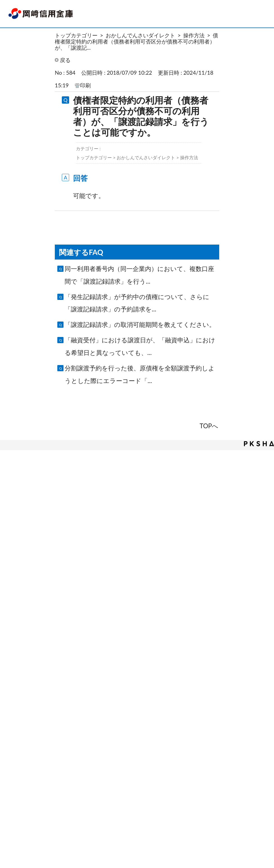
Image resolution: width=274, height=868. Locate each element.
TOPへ (209, 426)
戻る (65, 60)
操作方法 (194, 35)
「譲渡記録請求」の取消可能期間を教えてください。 (140, 324)
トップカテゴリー (76, 35)
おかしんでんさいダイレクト (140, 35)
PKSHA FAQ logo (259, 444)
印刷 (85, 85)
